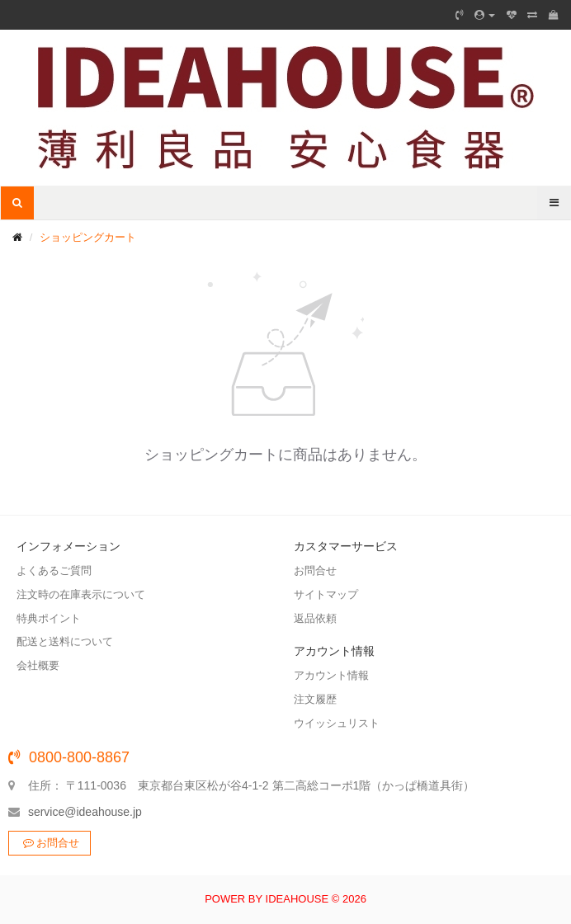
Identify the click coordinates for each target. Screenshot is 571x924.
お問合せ (50, 843)
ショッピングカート (88, 237)
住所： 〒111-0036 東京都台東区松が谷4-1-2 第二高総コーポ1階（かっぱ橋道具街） (251, 785)
